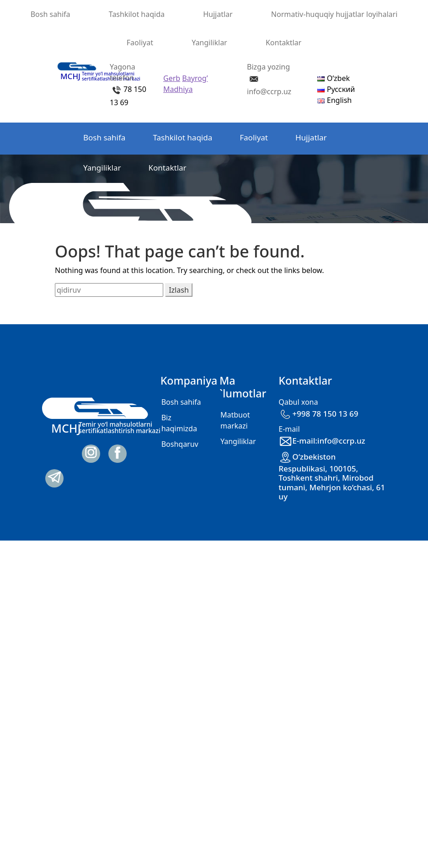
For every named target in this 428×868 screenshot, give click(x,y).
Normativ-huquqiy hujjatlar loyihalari (334, 14)
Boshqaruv (180, 444)
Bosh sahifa (51, 14)
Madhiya (178, 89)
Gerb (172, 78)
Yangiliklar (209, 43)
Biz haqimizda (179, 423)
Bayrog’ (195, 78)
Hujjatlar (218, 14)
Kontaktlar (284, 43)
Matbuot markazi (235, 420)
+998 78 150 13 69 (318, 414)
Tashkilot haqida (137, 14)
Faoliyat (140, 43)
